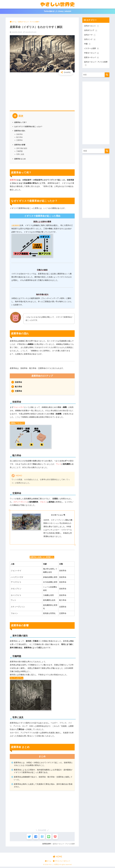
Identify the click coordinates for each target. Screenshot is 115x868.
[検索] (107, 77)
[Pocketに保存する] (58, 837)
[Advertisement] (42, 92)
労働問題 (19, 151)
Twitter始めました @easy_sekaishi (57, 11)
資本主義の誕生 (22, 148)
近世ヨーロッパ (92, 59)
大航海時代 (16, 225)
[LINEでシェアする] (50, 837)
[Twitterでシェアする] (27, 837)
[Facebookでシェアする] (35, 837)
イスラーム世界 (92, 49)
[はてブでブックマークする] (42, 837)
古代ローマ (90, 35)
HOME (57, 858)
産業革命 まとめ (20, 159)
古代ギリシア (91, 31)
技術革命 (19, 134)
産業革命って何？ (21, 122)
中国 (88, 45)
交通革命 (19, 140)
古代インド (90, 40)
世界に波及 (20, 154)
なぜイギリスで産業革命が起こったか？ (29, 127)
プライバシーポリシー (62, 862)
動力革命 (19, 137)
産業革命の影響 (20, 145)
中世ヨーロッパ (92, 54)
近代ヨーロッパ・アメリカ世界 (63, 845)
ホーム (48, 862)
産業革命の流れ (20, 131)
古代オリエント (92, 26)
